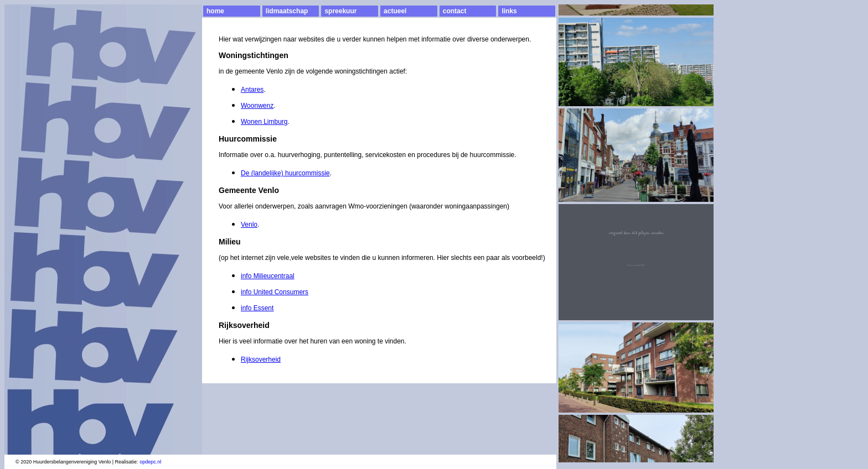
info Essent (257, 308)
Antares (252, 90)
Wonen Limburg (264, 122)
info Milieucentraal (268, 276)
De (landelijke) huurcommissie (285, 173)
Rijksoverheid (261, 359)
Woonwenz (257, 106)
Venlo (249, 225)
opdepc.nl (150, 462)
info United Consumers (275, 292)
